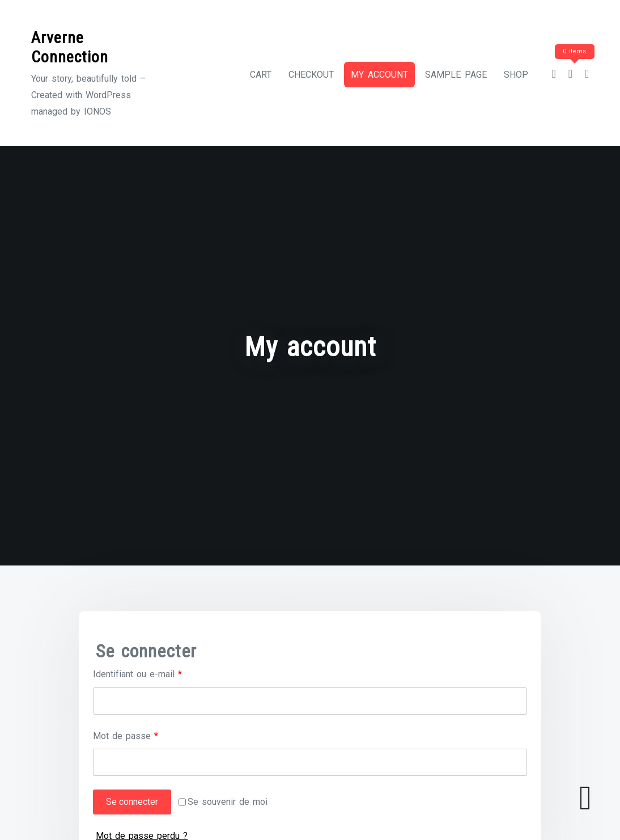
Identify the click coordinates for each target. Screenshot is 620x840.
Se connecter (132, 802)
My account (379, 75)
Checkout (311, 75)
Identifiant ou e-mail (159, 673)
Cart (261, 75)
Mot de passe (147, 735)
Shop (516, 75)
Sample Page (456, 75)
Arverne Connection (70, 47)
